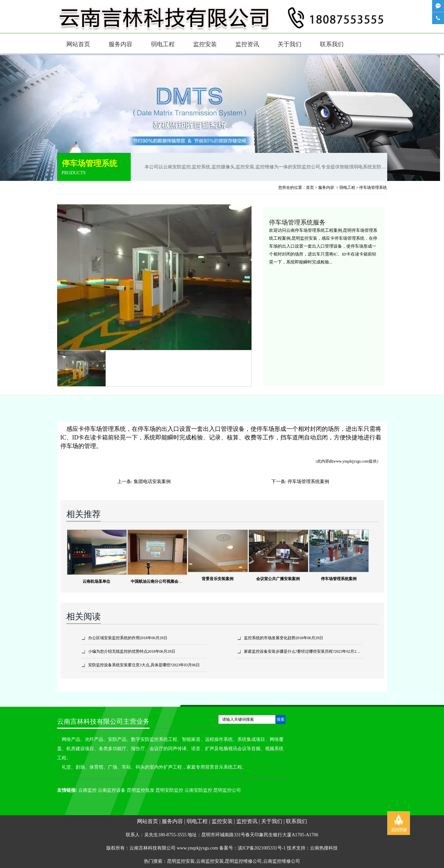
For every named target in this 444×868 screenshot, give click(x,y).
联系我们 (332, 44)
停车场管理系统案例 (308, 482)
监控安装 (205, 44)
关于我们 (290, 44)
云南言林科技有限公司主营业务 (103, 721)
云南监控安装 (210, 861)
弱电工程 (163, 44)
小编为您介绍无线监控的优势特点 (118, 651)
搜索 (281, 719)
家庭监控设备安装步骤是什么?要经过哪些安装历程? (289, 651)
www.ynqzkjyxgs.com (351, 461)
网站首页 (78, 44)
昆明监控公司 (227, 790)
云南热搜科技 (324, 848)
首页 (310, 188)
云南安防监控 (198, 790)
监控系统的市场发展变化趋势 (270, 638)
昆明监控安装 (181, 861)
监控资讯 (247, 44)
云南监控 (87, 790)
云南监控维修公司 (282, 861)
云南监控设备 (112, 790)
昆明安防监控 (169, 790)
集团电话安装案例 (152, 482)
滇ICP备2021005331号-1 (262, 848)
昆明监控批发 (141, 790)
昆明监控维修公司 (243, 861)
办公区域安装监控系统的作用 (114, 638)
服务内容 (120, 44)
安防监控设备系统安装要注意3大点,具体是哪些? (130, 665)
